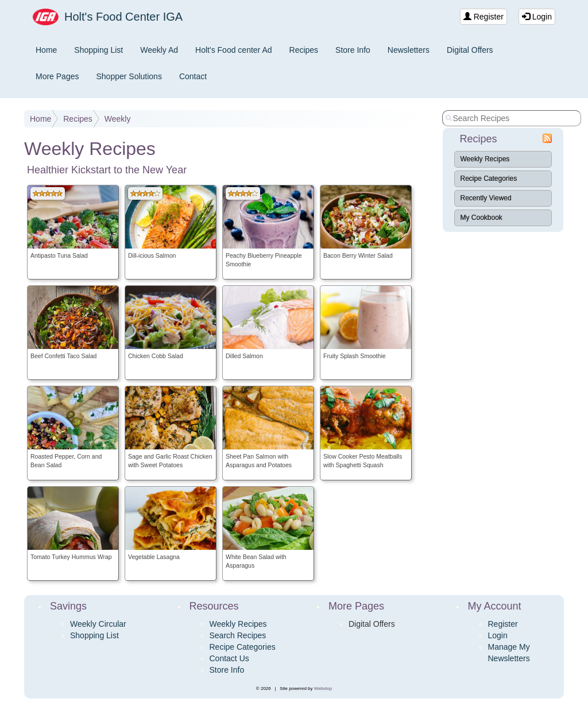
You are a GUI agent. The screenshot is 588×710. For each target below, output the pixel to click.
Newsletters (409, 50)
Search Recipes (238, 635)
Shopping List (98, 50)
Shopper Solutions (129, 76)
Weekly (118, 119)
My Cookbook (481, 218)
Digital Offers (470, 50)
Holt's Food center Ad (233, 50)
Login (537, 17)
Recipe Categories (489, 179)
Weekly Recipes (485, 159)
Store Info (353, 50)
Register (483, 17)
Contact (193, 76)
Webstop (323, 688)
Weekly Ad (159, 50)
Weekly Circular (98, 624)
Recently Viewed (486, 198)
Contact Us (229, 658)
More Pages (57, 76)
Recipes (304, 50)
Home (46, 50)
